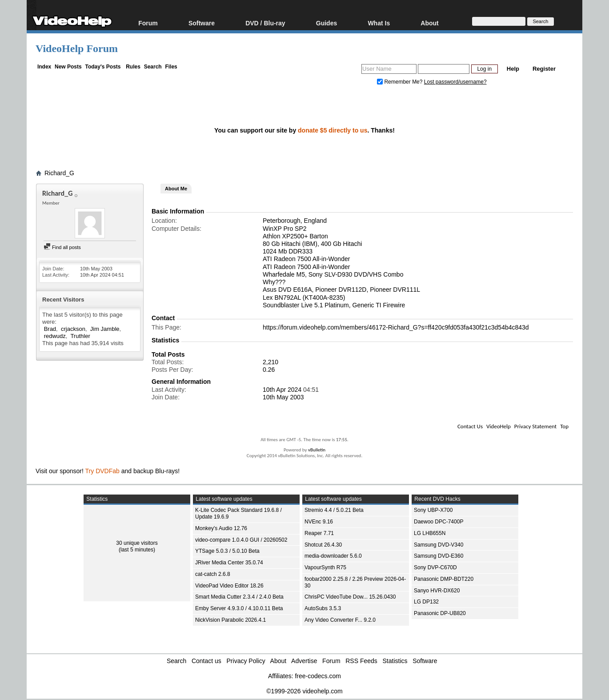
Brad (50, 329)
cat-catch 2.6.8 (213, 574)
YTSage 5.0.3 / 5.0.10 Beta (227, 551)
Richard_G (59, 173)
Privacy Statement (535, 426)
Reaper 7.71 (319, 533)
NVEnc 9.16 (319, 522)
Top (564, 426)
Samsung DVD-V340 (439, 545)
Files (171, 67)
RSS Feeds (361, 661)
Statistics (395, 661)
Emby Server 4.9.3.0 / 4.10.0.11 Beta (239, 608)
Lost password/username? (455, 82)
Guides (327, 23)
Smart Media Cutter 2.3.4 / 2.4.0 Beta (239, 597)
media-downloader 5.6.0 (333, 556)
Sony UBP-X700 (433, 510)
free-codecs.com (318, 676)
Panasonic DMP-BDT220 (444, 579)
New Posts (68, 67)
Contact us (206, 661)
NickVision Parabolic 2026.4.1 (230, 620)
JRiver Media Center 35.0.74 (229, 563)
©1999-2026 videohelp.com (304, 691)
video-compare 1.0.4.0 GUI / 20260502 (241, 540)
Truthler (80, 336)
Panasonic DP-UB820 (440, 613)
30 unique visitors (137, 543)
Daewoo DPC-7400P (439, 522)
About (429, 23)
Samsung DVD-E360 (439, 556)
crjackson (73, 329)
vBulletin (317, 450)
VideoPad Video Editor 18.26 (229, 586)
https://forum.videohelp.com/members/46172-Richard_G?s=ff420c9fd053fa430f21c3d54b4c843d (396, 327)
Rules (133, 67)
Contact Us (470, 426)
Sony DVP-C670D (435, 567)
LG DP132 (426, 602)
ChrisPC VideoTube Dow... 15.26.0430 (350, 597)
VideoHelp (499, 426)
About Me (176, 189)
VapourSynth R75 (325, 567)
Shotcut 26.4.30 (323, 545)
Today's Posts (103, 67)
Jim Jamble (105, 329)
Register (544, 69)
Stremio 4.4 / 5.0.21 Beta (334, 510)
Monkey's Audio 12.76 (221, 528)
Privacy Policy (246, 661)
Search (153, 67)
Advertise (304, 661)
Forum (148, 23)
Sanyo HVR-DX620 (437, 591)
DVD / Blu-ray (265, 23)
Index (44, 67)
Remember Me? (401, 82)
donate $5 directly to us (333, 130)
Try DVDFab (102, 471)
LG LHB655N (430, 533)
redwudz (55, 336)
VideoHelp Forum (77, 48)
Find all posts (62, 247)
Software (202, 23)
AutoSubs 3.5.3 (323, 608)
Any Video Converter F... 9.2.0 (340, 620)
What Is (379, 23)
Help (513, 69)
